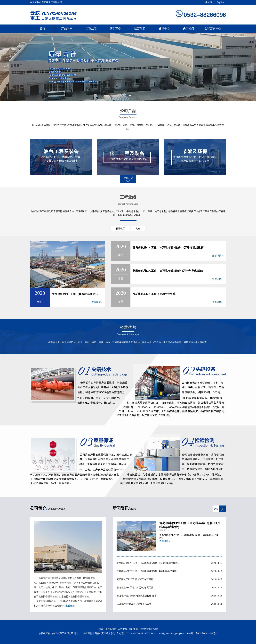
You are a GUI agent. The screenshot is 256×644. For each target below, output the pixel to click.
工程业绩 (91, 29)
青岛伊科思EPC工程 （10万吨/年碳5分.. (75, 294)
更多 (216, 509)
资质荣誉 (115, 29)
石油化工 (120, 229)
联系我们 (155, 629)
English (220, 2)
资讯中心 (164, 29)
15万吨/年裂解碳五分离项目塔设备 (134, 604)
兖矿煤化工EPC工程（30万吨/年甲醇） (155, 294)
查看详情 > (165, 541)
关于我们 (188, 29)
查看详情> (97, 302)
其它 (138, 229)
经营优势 (140, 29)
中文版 (209, 2)
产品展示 (67, 29)
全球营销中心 (213, 29)
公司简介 (101, 629)
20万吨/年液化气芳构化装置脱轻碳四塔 (136, 596)
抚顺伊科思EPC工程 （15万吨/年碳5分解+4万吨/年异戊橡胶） (169, 271)
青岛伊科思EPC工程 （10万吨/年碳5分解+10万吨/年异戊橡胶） (169, 248)
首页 (42, 29)
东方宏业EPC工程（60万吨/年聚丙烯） (136, 588)
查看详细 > (71, 606)
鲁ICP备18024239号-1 (206, 633)
